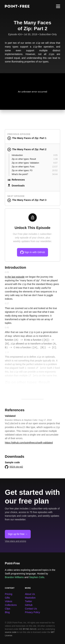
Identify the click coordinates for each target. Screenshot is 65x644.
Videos (9, 601)
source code (11, 632)
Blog (7, 612)
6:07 (55, 163)
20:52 (55, 170)
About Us (30, 594)
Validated (10, 416)
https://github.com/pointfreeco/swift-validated (29, 443)
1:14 (7, 352)
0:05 (55, 155)
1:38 (55, 159)
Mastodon (30, 598)
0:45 (7, 328)
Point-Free (12, 563)
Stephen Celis (37, 577)
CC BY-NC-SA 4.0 (28, 629)
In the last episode (15, 277)
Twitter (29, 601)
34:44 (55, 174)
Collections (11, 605)
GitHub (29, 605)
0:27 (7, 304)
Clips (8, 609)
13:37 (55, 167)
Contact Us (31, 609)
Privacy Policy (32, 612)
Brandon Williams (14, 577)
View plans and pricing (15, 541)
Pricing (9, 594)
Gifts (7, 598)
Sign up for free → (18, 534)
